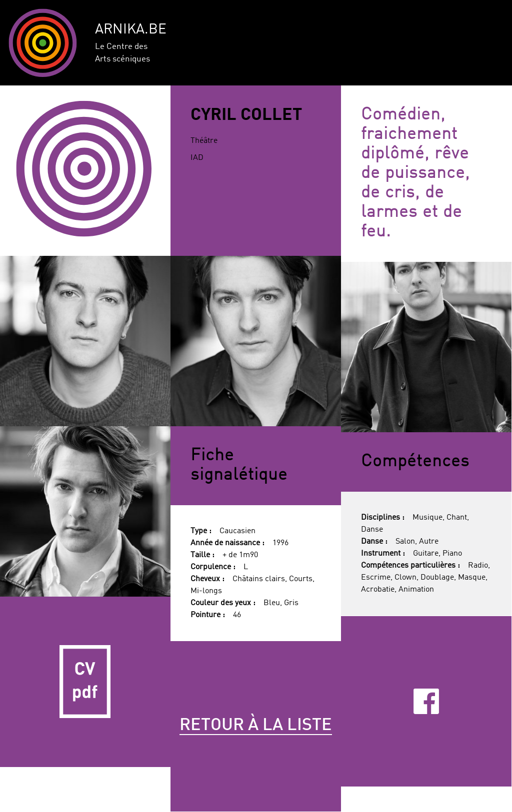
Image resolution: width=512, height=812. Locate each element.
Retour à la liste (256, 726)
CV (85, 682)
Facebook (426, 701)
